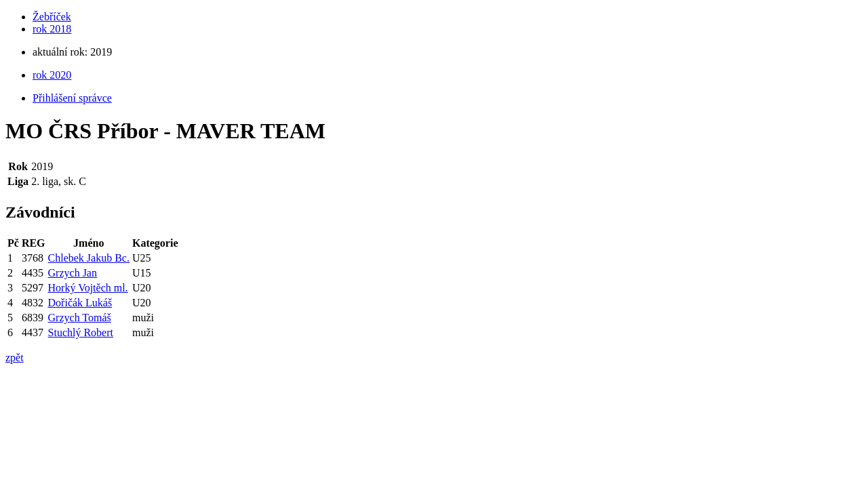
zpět (15, 358)
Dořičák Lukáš (80, 303)
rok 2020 (52, 75)
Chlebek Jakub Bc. (89, 258)
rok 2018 (52, 29)
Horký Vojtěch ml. (88, 288)
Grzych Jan (73, 273)
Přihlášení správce (72, 98)
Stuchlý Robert (81, 332)
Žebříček (52, 17)
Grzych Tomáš (80, 318)
